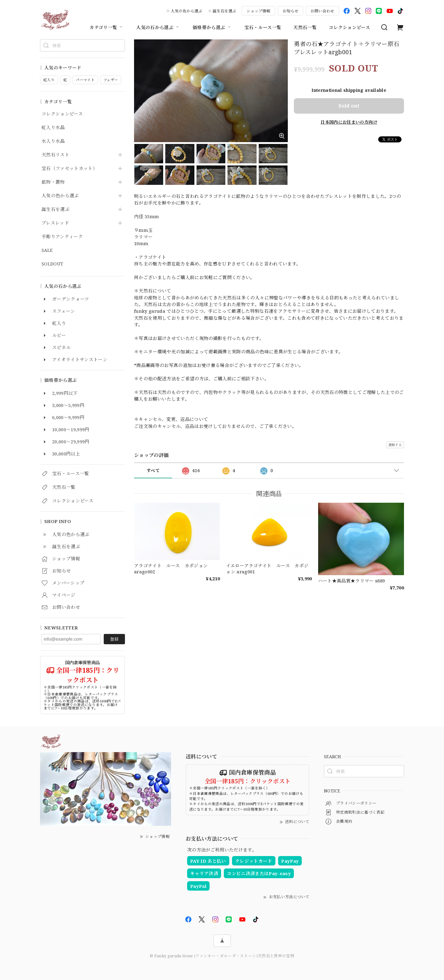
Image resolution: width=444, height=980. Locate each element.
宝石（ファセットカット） (69, 168)
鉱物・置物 (53, 182)
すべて (153, 470)
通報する (395, 445)
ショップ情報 (258, 11)
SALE (47, 250)
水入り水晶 (53, 141)
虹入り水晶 (53, 128)
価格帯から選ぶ (212, 27)
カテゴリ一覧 (107, 27)
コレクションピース (349, 27)
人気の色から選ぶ (187, 11)
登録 (114, 639)
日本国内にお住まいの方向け (349, 122)
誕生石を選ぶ (224, 11)
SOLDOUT (52, 264)
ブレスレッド (55, 223)
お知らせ (291, 11)
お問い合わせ (322, 11)
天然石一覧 (305, 27)
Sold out (349, 106)
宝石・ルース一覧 (263, 27)
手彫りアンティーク (62, 237)
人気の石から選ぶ (158, 27)
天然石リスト (55, 155)
